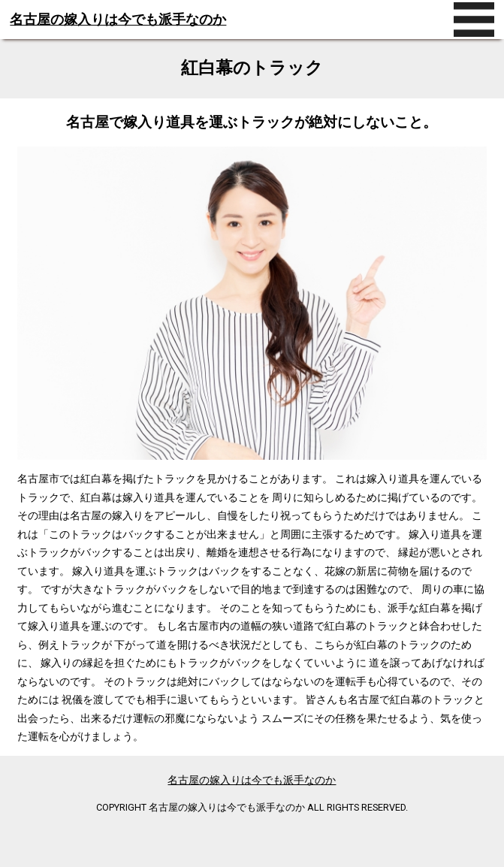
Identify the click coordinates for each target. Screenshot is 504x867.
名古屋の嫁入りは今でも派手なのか (118, 20)
